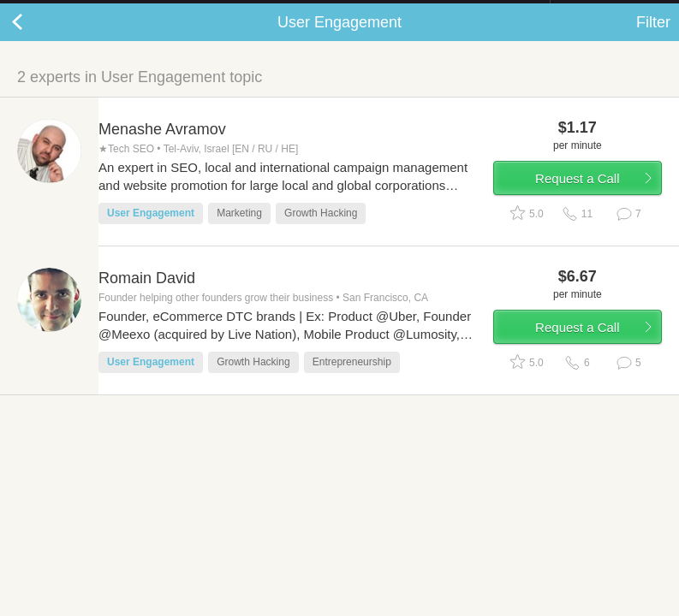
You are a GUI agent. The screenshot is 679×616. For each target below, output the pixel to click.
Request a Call (577, 195)
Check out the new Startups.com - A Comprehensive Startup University (363, 11)
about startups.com (611, 11)
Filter (653, 39)
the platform (92, 10)
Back (34, 39)
